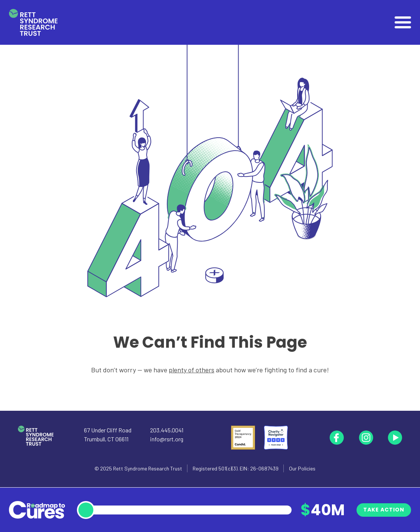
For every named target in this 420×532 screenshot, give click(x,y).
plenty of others (192, 370)
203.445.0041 (167, 430)
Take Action (384, 510)
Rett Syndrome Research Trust (148, 468)
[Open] (403, 22)
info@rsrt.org (167, 439)
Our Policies (302, 468)
